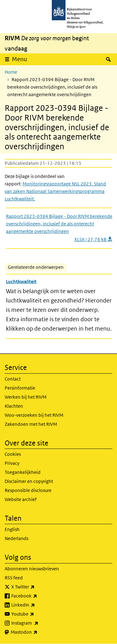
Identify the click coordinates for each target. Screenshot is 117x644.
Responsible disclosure (28, 490)
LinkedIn (37, 605)
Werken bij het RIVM (26, 397)
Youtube (36, 614)
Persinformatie (20, 388)
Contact (13, 379)
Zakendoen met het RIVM (31, 424)
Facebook (38, 596)
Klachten (14, 406)
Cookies (13, 454)
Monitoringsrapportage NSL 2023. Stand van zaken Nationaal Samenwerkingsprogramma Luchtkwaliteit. (55, 191)
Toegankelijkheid (23, 472)
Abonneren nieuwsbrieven (32, 569)
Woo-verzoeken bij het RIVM (34, 415)
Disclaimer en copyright (29, 481)
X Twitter (37, 587)
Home (11, 72)
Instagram (39, 623)
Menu (19, 59)
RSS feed (14, 578)
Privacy (12, 463)
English (12, 529)
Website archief (21, 499)
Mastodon (38, 632)
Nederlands (17, 538)
